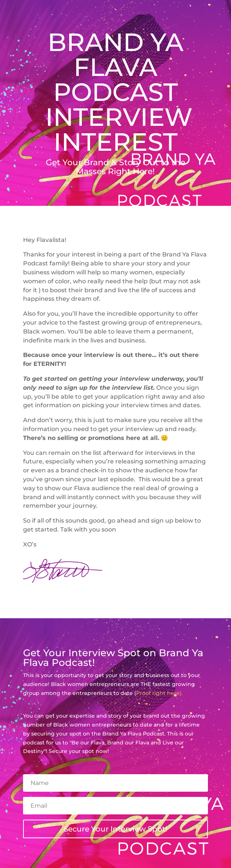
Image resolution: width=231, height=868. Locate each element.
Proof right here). (159, 693)
